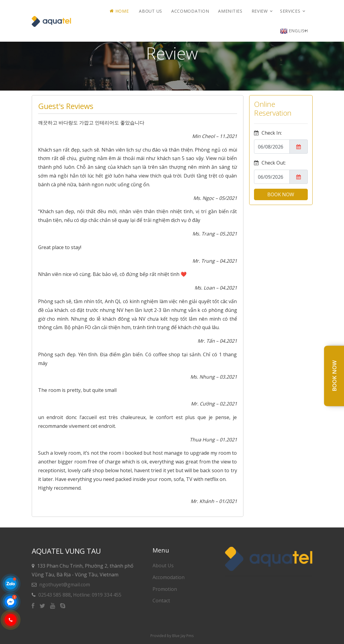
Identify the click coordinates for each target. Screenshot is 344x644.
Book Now (334, 376)
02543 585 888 (55, 595)
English (294, 31)
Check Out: (270, 163)
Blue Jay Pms (183, 636)
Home (119, 11)
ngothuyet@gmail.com (65, 585)
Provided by (161, 636)
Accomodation (190, 11)
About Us (151, 11)
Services (290, 11)
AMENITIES (230, 11)
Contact (161, 601)
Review (260, 11)
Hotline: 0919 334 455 (97, 595)
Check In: (268, 133)
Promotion (165, 589)
